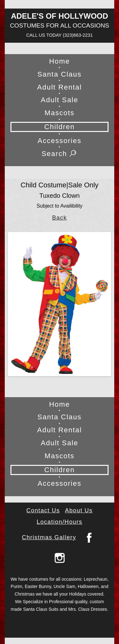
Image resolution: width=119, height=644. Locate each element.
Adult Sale (60, 100)
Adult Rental (60, 87)
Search (60, 154)
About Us (79, 510)
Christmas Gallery (49, 537)
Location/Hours (59, 522)
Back (60, 218)
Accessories (60, 141)
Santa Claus (60, 74)
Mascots (59, 113)
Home (60, 61)
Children (59, 127)
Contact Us (43, 510)
